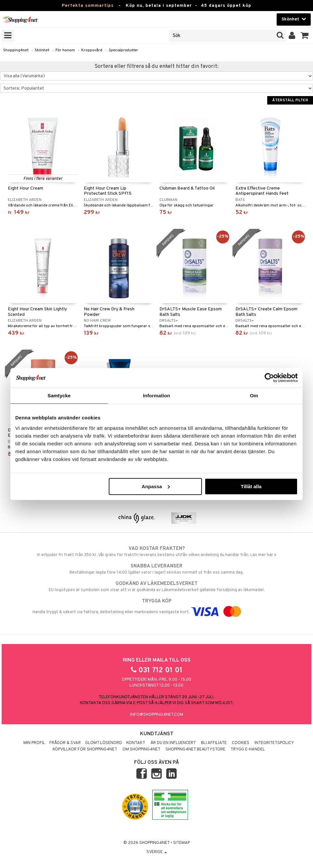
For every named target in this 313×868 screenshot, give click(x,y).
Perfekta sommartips (88, 6)
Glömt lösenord (104, 743)
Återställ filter (290, 100)
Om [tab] (254, 396)
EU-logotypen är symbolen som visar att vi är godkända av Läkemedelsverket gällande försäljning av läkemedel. (156, 587)
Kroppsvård (92, 50)
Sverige (157, 852)
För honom (65, 50)
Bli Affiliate (214, 743)
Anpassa (156, 486)
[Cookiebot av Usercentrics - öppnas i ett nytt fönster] (269, 378)
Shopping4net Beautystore (195, 750)
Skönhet (42, 50)
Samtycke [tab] (59, 396)
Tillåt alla (251, 486)
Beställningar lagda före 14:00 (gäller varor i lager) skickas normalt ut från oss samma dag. (156, 569)
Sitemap (182, 843)
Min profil (34, 743)
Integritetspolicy (274, 743)
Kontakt (136, 743)
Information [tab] (156, 396)
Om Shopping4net (141, 750)
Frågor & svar (65, 743)
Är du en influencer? (173, 743)
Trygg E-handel (248, 750)
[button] (305, 36)
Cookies (241, 743)
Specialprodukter (123, 50)
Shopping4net (16, 50)
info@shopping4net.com (157, 715)
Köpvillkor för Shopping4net (85, 750)
